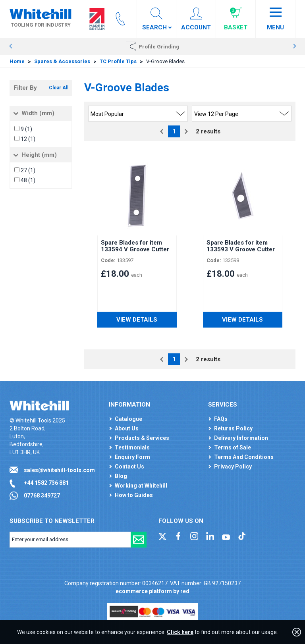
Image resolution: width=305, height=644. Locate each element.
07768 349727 (42, 496)
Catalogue (128, 419)
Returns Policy (233, 428)
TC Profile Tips (118, 61)
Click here (180, 632)
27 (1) (28, 170)
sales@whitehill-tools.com (59, 470)
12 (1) (28, 139)
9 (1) (26, 129)
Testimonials (132, 447)
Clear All (59, 88)
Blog (121, 476)
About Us (127, 428)
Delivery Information (241, 438)
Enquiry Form (132, 457)
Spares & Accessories (62, 61)
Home (17, 61)
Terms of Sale (233, 447)
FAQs (221, 419)
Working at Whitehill (141, 486)
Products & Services (142, 438)
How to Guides (134, 495)
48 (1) (28, 180)
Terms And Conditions (244, 457)
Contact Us (129, 467)
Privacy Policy (233, 467)
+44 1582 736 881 (46, 483)
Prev (11, 46)
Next (294, 46)
